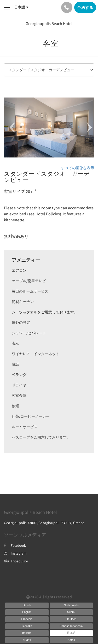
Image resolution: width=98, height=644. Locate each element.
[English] (27, 612)
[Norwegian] (71, 640)
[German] (71, 619)
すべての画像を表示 (78, 168)
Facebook (15, 545)
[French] (27, 619)
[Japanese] (71, 633)
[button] (11, 127)
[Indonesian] (71, 626)
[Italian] (27, 633)
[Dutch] (71, 605)
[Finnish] (71, 612)
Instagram (15, 553)
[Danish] (27, 605)
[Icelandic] (27, 626)
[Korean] (27, 640)
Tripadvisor (16, 561)
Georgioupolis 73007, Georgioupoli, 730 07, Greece (44, 523)
